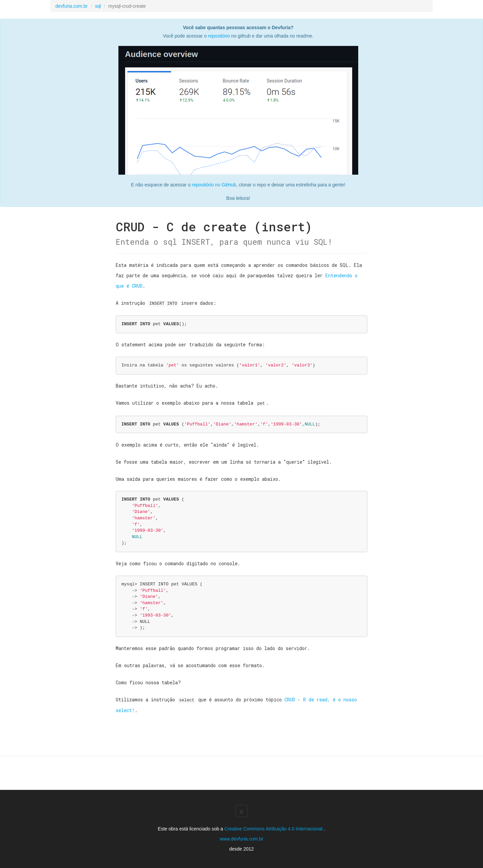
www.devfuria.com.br (241, 838)
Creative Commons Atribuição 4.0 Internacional (274, 828)
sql (98, 6)
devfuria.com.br (71, 6)
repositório (219, 36)
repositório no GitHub (214, 185)
